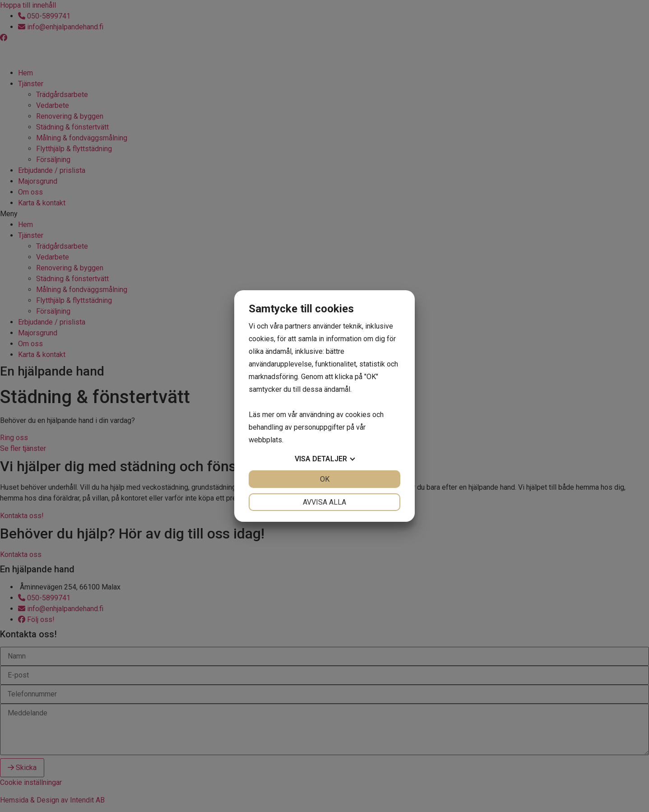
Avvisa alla (324, 502)
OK (325, 479)
